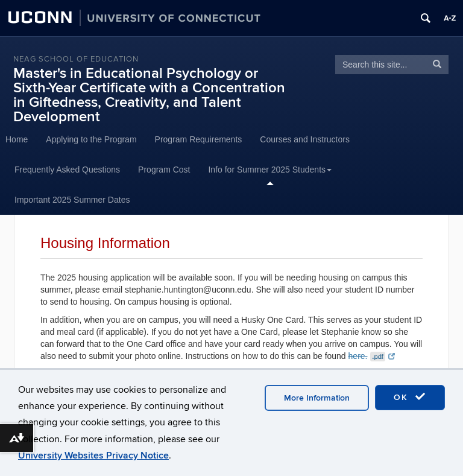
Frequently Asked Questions (67, 170)
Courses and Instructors (305, 139)
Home (17, 139)
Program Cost (164, 170)
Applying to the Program (91, 139)
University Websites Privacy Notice (93, 455)
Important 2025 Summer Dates (72, 200)
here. (372, 356)
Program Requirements (199, 139)
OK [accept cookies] (410, 397)
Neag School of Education (76, 59)
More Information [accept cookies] (317, 398)
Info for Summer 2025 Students (270, 170)
